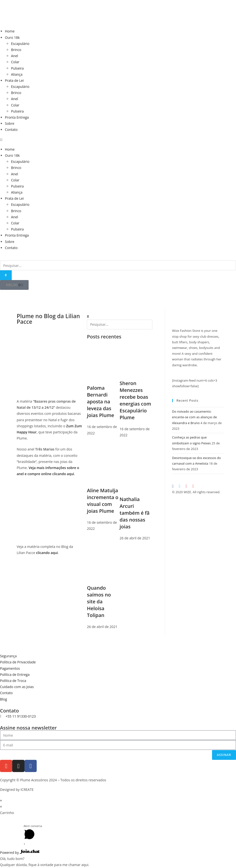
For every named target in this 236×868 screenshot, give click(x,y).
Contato (11, 130)
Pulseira (17, 68)
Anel (15, 56)
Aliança (17, 74)
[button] (118, 140)
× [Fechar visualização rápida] (1, 800)
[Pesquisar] (6, 275)
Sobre (10, 123)
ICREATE (27, 790)
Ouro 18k (12, 37)
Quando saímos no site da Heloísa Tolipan (99, 601)
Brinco (16, 50)
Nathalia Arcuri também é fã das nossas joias (135, 513)
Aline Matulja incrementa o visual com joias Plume (103, 501)
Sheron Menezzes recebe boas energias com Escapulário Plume (135, 400)
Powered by (20, 852)
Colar (15, 62)
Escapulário (20, 44)
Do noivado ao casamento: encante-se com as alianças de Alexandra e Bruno (195, 417)
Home (10, 31)
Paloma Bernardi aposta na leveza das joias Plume (100, 402)
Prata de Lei (14, 80)
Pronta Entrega (17, 117)
